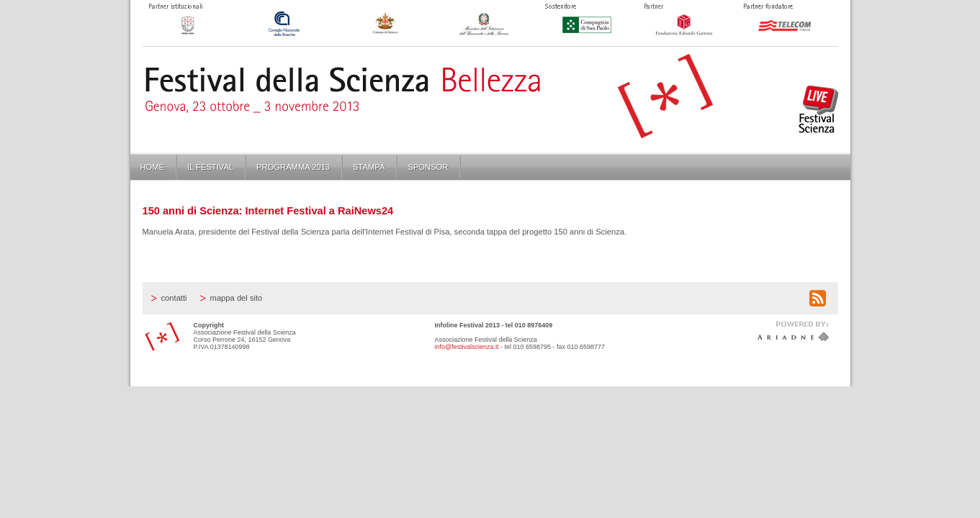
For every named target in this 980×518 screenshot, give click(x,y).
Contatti (174, 298)
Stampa (369, 167)
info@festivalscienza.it (467, 347)
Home (153, 167)
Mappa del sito (237, 298)
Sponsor (428, 167)
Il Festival (210, 167)
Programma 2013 (293, 167)
